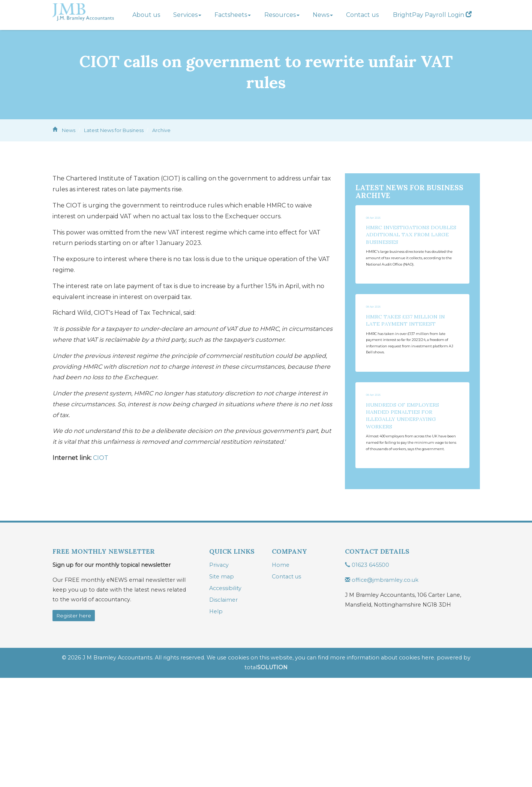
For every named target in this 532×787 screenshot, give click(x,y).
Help (216, 721)
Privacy (219, 674)
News (323, 15)
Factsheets (233, 15)
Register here (74, 725)
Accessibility (225, 697)
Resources (282, 15)
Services (187, 15)
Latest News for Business (114, 130)
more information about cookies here (382, 767)
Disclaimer (223, 709)
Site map (222, 686)
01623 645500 (367, 674)
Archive (161, 130)
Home (281, 674)
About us (146, 15)
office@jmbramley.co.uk (382, 689)
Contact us (362, 15)
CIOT (101, 458)
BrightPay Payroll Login (432, 15)
